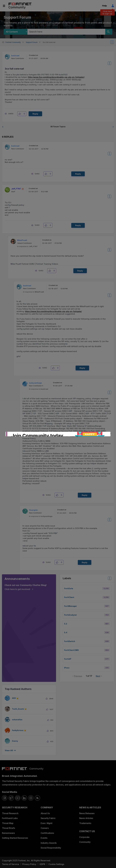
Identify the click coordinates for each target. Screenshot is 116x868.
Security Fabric (48, 818)
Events (44, 838)
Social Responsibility (51, 848)
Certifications (47, 833)
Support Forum (32, 42)
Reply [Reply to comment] (78, 174)
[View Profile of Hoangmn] (33, 510)
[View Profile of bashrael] (15, 56)
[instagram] (31, 798)
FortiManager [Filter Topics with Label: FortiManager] (71, 606)
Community (85, 842)
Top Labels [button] (109, 579)
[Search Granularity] (16, 32)
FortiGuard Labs (10, 818)
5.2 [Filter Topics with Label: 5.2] (66, 624)
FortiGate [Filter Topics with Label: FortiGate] (69, 588)
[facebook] (5, 798)
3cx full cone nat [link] (49, 42)
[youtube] (18, 798)
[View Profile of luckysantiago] (35, 383)
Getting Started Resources (15, 838)
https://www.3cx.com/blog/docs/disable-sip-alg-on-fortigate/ (53, 311)
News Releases (87, 813)
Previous (78, 676)
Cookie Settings (56, 864)
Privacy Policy (29, 864)
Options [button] (114, 42)
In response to (27, 246)
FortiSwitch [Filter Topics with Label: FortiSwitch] (70, 641)
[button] (21, 114)
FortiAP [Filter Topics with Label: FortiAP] (68, 659)
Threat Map (8, 823)
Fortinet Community (20, 6)
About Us (45, 813)
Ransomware (8, 833)
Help (104, 6)
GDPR (42, 864)
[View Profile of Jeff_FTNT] (16, 189)
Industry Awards (49, 843)
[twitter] (11, 798)
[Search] (109, 32)
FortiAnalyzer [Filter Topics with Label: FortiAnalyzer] (71, 615)
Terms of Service (10, 864)
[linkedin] (24, 798)
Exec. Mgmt (47, 823)
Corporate (84, 837)
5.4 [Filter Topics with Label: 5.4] (66, 632)
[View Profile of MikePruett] (22, 240)
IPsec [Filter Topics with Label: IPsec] (67, 668)
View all (9, 750)
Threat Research (10, 813)
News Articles (86, 818)
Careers (45, 828)
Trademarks (85, 823)
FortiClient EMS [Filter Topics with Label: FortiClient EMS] (71, 650)
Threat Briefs (8, 828)
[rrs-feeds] (37, 798)
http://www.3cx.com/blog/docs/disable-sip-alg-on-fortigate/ (56, 77)
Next (98, 676)
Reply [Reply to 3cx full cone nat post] (35, 114)
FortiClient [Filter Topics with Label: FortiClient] (69, 597)
